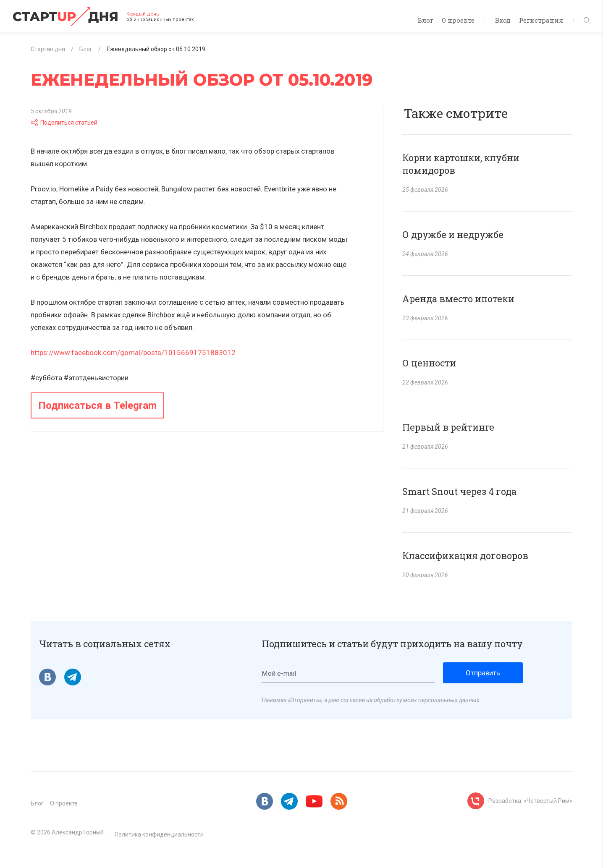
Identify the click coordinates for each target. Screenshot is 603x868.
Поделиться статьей (64, 123)
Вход (503, 20)
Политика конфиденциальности (159, 834)
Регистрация (541, 20)
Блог (426, 20)
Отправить (483, 673)
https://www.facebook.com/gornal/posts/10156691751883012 (133, 353)
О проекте (458, 20)
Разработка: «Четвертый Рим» (530, 801)
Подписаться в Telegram (97, 405)
